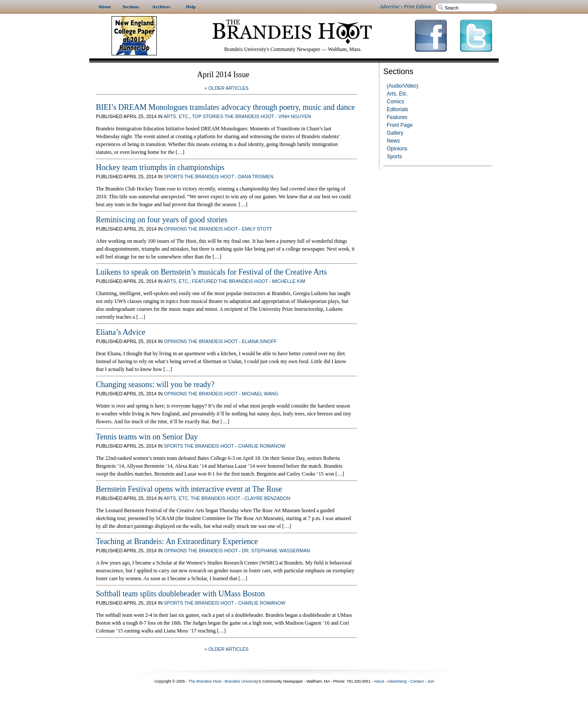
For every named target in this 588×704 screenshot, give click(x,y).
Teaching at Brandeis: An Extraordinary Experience (177, 541)
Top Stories (208, 116)
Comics (395, 102)
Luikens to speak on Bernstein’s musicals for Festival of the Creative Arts (211, 272)
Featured (204, 281)
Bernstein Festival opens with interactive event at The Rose (189, 489)
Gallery (395, 133)
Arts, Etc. (397, 94)
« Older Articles (226, 88)
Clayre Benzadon (267, 498)
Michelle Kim (288, 281)
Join (431, 681)
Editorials (397, 109)
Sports (394, 156)
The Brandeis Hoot (249, 116)
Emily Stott (257, 229)
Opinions (397, 149)
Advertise (390, 7)
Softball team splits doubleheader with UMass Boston (180, 594)
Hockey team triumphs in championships (160, 167)
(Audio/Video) (403, 86)
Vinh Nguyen (295, 116)
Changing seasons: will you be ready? (155, 384)
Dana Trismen (256, 177)
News (393, 141)
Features (397, 117)
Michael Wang (260, 394)
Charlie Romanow (262, 446)
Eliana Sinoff (259, 341)
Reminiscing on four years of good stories (162, 220)
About (379, 681)
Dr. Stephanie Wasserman (276, 551)
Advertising (397, 681)
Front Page (400, 125)
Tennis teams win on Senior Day (147, 437)
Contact (417, 681)
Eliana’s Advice (120, 332)
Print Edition (417, 7)
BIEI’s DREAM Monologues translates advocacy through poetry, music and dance (225, 107)
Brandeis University (242, 681)
